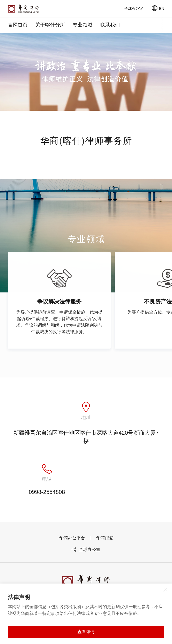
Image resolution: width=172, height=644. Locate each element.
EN (158, 8)
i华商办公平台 (72, 538)
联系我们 (110, 25)
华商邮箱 (105, 538)
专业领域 (83, 25)
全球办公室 (86, 549)
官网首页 (18, 25)
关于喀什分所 (50, 25)
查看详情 (86, 632)
